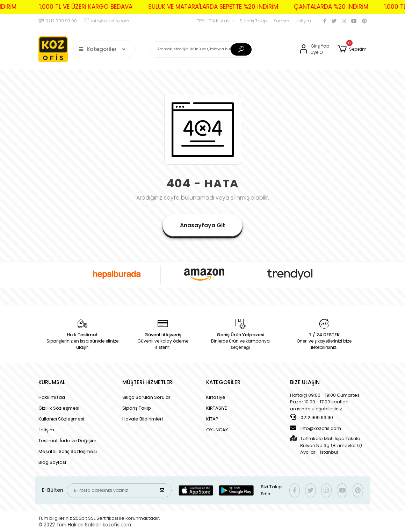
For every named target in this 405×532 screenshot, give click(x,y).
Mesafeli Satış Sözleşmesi (68, 451)
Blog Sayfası (52, 462)
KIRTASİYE (217, 408)
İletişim (304, 21)
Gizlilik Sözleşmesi (59, 408)
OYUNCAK (217, 430)
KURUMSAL (52, 382)
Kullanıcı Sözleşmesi (61, 419)
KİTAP (212, 419)
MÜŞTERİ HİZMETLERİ (148, 382)
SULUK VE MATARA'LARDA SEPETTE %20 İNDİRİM (205, 7)
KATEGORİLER (223, 382)
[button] (352, 49)
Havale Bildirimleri (143, 419)
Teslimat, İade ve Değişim (67, 441)
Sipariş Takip (253, 21)
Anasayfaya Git (202, 225)
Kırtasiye (216, 397)
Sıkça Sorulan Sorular (146, 397)
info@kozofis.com (316, 428)
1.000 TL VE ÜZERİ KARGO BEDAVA (78, 7)
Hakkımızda (52, 397)
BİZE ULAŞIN (305, 382)
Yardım (281, 21)
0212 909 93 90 (312, 417)
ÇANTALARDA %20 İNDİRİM (323, 7)
